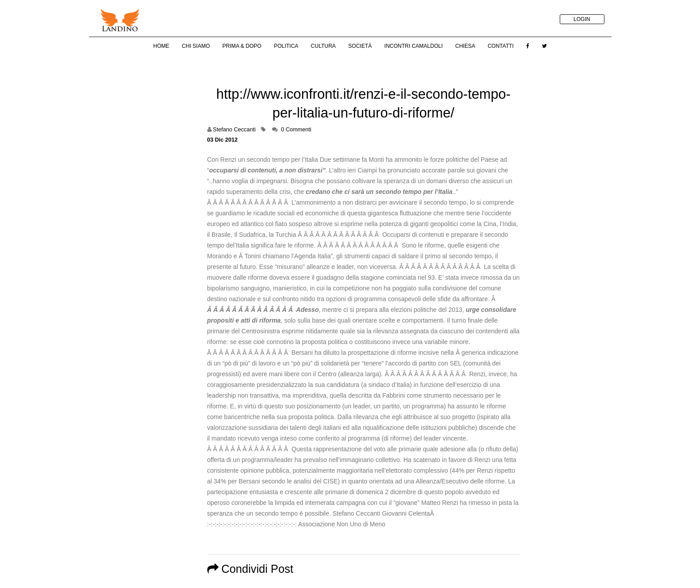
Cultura (323, 46)
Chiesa (465, 46)
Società (360, 46)
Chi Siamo (196, 46)
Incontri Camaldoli (413, 46)
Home (161, 46)
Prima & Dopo (242, 46)
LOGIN (582, 19)
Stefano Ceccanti (235, 130)
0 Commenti (296, 130)
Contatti (501, 46)
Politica (286, 46)
